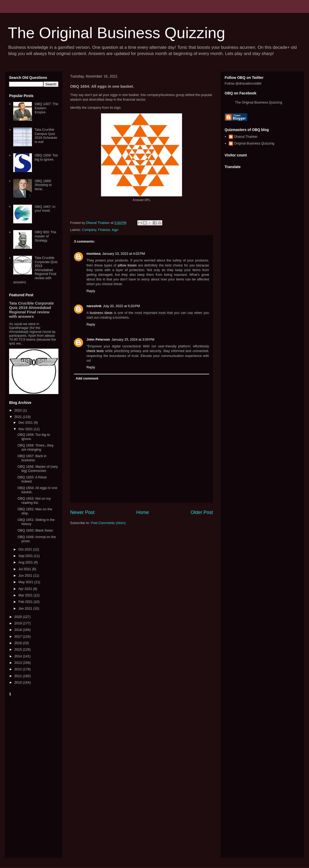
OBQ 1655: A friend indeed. (32, 479)
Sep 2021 (26, 556)
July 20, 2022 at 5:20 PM (122, 306)
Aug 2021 (26, 562)
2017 (19, 636)
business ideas (101, 313)
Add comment (87, 378)
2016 (19, 643)
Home (143, 512)
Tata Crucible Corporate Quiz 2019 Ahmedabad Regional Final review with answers (35, 270)
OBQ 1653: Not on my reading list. (34, 501)
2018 (19, 630)
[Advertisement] (34, 776)
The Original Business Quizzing (116, 33)
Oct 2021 (26, 549)
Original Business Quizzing (254, 143)
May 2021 (26, 582)
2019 (19, 623)
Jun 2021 (26, 576)
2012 (19, 669)
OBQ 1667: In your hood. (45, 209)
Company (89, 230)
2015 (19, 649)
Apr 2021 (26, 589)
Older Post (202, 512)
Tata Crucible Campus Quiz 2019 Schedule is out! (46, 136)
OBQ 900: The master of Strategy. (45, 236)
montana (93, 254)
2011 (19, 676)
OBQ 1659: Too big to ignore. (46, 157)
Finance (104, 230)
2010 (19, 682)
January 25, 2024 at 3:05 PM (133, 339)
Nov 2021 (26, 429)
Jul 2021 (25, 569)
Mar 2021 (26, 595)
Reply (91, 291)
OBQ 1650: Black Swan (35, 530)
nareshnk (94, 306)
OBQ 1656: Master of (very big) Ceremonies (38, 469)
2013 (19, 663)
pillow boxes (127, 265)
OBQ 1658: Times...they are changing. (35, 447)
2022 (19, 410)
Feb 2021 (26, 602)
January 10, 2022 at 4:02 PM (123, 254)
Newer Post (82, 512)
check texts (95, 351)
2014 (19, 656)
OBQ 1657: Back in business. (32, 458)
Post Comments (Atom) (108, 523)
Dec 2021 (26, 422)
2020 (19, 617)
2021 (19, 417)
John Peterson (98, 339)
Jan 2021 (26, 608)
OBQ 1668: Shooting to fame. (43, 185)
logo (115, 230)
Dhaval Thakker (246, 137)
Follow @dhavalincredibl (243, 83)
